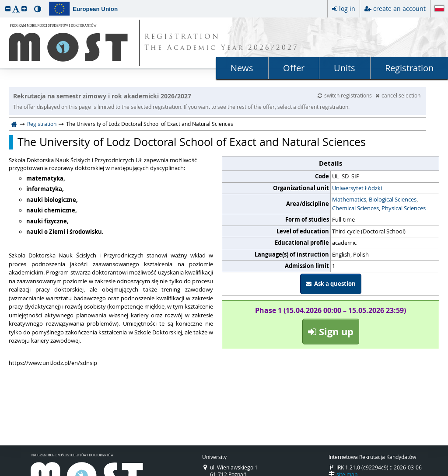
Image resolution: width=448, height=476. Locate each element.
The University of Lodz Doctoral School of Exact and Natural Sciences (192, 142)
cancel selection (398, 95)
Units (345, 68)
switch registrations (345, 95)
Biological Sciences (393, 199)
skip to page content (2, 2)
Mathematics (349, 199)
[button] (8, 9)
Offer (294, 68)
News (242, 68)
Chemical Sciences (355, 208)
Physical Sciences (404, 208)
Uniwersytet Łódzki (357, 188)
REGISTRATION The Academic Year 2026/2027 (222, 43)
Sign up (331, 332)
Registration (409, 68)
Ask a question (331, 284)
